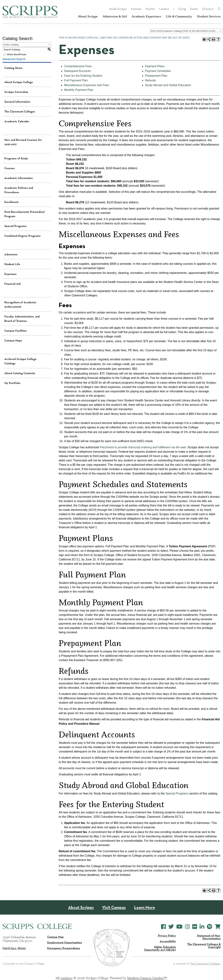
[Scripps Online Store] (218, 927)
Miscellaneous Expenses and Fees (87, 85)
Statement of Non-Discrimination (209, 937)
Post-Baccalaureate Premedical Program (24, 214)
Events (194, 9)
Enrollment (11, 202)
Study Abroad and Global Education (168, 85)
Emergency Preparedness (64, 948)
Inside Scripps (118, 9)
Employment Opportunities (65, 942)
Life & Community (179, 16)
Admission (11, 254)
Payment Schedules (158, 71)
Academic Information (19, 178)
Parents (150, 9)
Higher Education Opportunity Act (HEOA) (160, 948)
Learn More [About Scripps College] (145, 907)
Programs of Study (16, 158)
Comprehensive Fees (78, 66)
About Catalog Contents (20, 373)
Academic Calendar (17, 121)
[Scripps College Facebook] (163, 927)
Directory (208, 9)
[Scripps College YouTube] (179, 927)
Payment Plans (155, 66)
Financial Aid (12, 284)
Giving (182, 9)
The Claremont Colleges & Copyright (204, 945)
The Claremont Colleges (20, 111)
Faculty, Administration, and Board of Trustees (22, 319)
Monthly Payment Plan (79, 90)
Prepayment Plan (156, 76)
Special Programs (15, 226)
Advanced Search (14, 59)
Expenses (10, 274)
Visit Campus (114, 907)
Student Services (209, 16)
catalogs (67, 978)
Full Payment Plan (76, 80)
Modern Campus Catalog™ (147, 978)
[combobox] (186, 31)
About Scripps (88, 16)
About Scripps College (19, 82)
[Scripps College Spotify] (209, 927)
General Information (17, 102)
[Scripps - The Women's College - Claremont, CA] (30, 12)
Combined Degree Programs (22, 236)
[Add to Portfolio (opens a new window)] (204, 39)
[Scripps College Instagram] (187, 927)
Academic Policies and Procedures (19, 190)
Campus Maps (13, 340)
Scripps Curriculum (16, 92)
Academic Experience (146, 16)
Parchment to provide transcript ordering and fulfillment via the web (143, 447)
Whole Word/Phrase (17, 55)
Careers (164, 9)
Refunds (150, 80)
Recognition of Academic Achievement (20, 304)
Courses (10, 168)
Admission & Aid (115, 16)
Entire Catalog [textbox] (11, 45)
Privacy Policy (167, 935)
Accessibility (168, 941)
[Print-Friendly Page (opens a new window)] (214, 39)
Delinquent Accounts (77, 71)
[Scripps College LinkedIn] (202, 927)
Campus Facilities (16, 331)
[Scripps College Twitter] (171, 927)
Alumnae (136, 9)
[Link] (219, 9)
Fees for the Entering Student (83, 76)
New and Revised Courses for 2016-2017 (23, 142)
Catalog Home (13, 68)
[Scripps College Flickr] (195, 927)
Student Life (12, 264)
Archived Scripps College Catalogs (20, 361)
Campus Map (55, 937)
